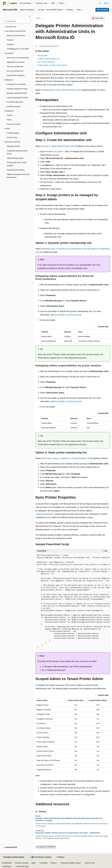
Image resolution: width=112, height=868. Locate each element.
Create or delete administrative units (58, 146)
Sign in (106, 3)
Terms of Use (90, 863)
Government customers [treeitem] (16, 75)
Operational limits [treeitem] (13, 146)
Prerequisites (42, 56)
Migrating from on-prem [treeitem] (16, 62)
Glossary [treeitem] (10, 44)
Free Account (102, 10)
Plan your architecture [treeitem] (15, 67)
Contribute (44, 863)
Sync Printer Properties (46, 62)
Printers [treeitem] (10, 115)
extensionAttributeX (45, 514)
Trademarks (6, 866)
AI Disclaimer (7, 863)
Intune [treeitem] (9, 120)
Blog (33, 863)
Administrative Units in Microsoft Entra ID (61, 90)
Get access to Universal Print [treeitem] (18, 58)
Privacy (53, 863)
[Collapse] (30, 16)
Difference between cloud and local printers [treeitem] (18, 176)
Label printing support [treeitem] (15, 158)
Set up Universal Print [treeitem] (15, 71)
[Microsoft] (5, 3)
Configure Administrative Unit (48, 59)
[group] (73, 602)
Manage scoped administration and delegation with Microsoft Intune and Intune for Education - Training (69, 819)
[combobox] (17, 21)
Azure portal (57, 152)
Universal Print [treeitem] (10, 27)
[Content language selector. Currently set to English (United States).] (14, 857)
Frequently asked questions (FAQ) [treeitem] (17, 152)
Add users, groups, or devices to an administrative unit (66, 458)
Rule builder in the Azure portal (68, 315)
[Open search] (100, 3)
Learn (38, 18)
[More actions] (108, 18)
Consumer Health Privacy (70, 863)
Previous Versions (22, 863)
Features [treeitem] (10, 40)
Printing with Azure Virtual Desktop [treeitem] (17, 164)
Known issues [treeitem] (12, 137)
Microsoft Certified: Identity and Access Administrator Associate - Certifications (68, 833)
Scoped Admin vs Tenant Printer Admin (52, 65)
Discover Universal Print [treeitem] (16, 36)
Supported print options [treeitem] (16, 170)
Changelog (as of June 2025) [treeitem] (18, 49)
